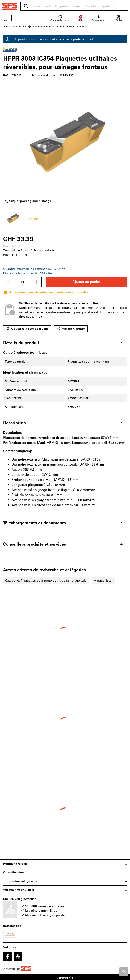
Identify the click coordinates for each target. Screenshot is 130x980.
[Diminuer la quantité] (8, 282)
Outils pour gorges (15, 27)
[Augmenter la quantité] (36, 282)
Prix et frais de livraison (37, 251)
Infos (38, 317)
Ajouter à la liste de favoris (27, 329)
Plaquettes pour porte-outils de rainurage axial (60, 27)
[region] (65, 218)
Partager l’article (71, 329)
